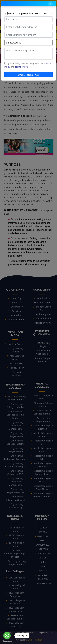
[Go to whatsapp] (7, 636)
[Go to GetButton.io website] (7, 641)
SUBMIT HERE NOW (29, 75)
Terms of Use (21, 67)
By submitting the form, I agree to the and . (28, 65)
